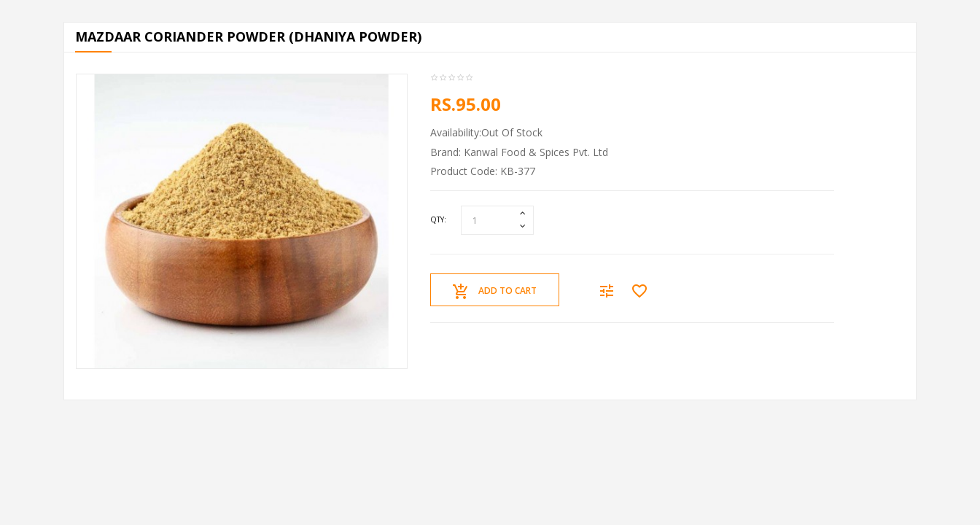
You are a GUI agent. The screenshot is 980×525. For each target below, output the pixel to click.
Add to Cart (495, 292)
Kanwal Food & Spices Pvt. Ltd (536, 152)
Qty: (438, 219)
